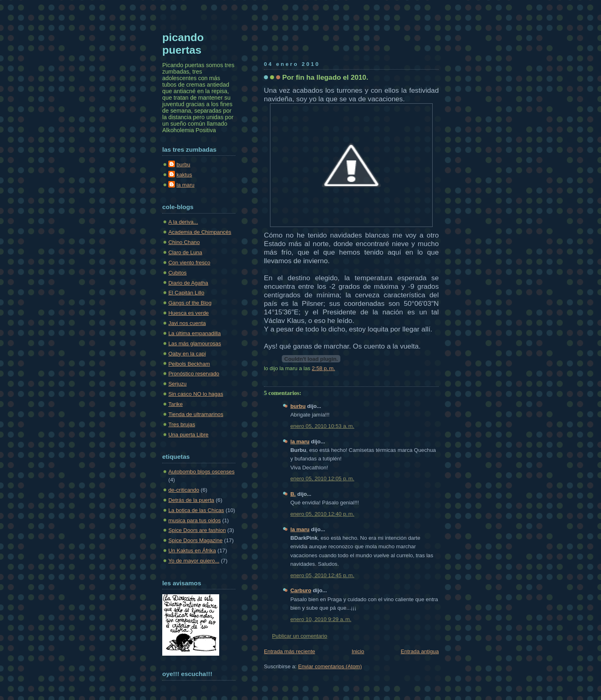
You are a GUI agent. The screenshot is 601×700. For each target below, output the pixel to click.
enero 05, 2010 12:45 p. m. (322, 575)
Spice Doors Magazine (195, 540)
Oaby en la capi (187, 354)
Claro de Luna (185, 252)
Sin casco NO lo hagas (196, 394)
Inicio (358, 651)
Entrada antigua (420, 651)
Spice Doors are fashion (197, 530)
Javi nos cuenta (187, 323)
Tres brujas (182, 424)
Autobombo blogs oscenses (201, 472)
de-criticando (184, 490)
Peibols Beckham (189, 364)
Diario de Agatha (188, 283)
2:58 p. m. (323, 368)
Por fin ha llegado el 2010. (325, 77)
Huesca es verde (188, 313)
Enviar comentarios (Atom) (330, 666)
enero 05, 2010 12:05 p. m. (322, 479)
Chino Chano (184, 242)
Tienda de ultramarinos (196, 414)
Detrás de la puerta (191, 500)
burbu (298, 406)
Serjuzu (177, 384)
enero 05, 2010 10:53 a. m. (322, 426)
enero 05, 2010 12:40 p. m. (322, 514)
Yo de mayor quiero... (194, 561)
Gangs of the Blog (190, 303)
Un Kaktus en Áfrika (192, 551)
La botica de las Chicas (196, 510)
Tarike (175, 404)
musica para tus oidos (195, 520)
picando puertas (183, 44)
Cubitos (177, 273)
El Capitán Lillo (186, 293)
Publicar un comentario (300, 636)
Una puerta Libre (188, 435)
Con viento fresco (189, 263)
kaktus (184, 175)
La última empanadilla (195, 333)
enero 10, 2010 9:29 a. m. (321, 619)
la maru (300, 442)
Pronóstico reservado (194, 374)
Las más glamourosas (195, 343)
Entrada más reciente (290, 651)
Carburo (301, 590)
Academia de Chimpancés (200, 232)
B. (293, 494)
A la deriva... (183, 222)
